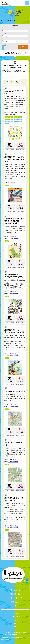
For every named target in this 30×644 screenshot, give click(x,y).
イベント (6, 81)
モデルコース (15, 594)
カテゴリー (4, 39)
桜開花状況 (15, 602)
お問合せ (15, 627)
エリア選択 (4, 34)
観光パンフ (12, 82)
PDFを (10, 146)
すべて (24, 81)
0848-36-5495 (6, 639)
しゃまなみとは (15, 617)
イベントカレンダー (15, 590)
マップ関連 (18, 82)
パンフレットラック (15, 598)
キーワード (4, 29)
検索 (22, 47)
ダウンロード (20, 146)
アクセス (15, 620)
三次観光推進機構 (13, 238)
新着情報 (15, 613)
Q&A (15, 623)
